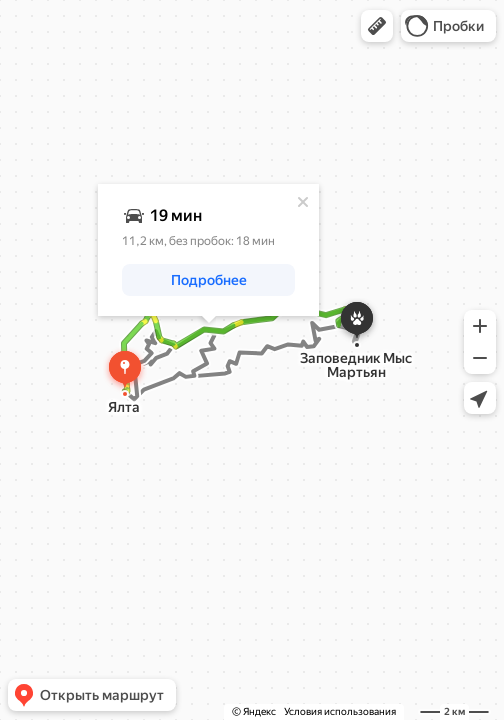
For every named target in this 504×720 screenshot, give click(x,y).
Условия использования (340, 711)
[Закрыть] (303, 202)
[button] (377, 26)
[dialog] (208, 250)
